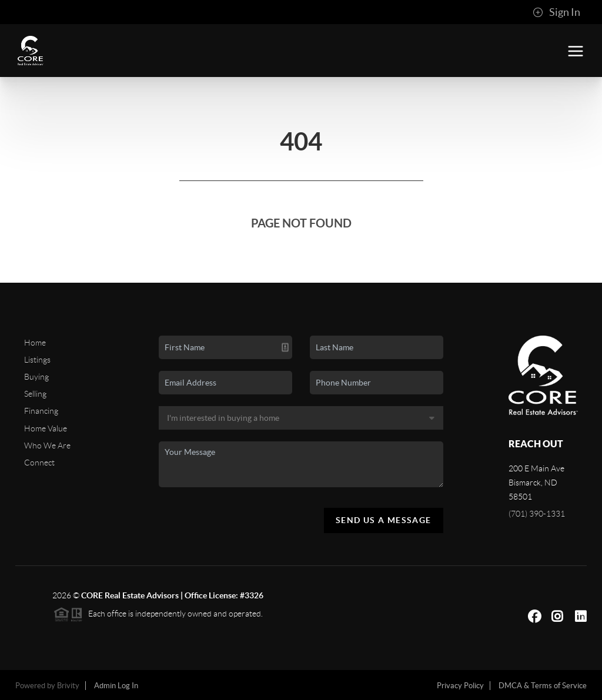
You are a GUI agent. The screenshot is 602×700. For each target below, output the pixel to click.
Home (35, 343)
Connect (39, 463)
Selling (35, 394)
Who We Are (47, 446)
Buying (36, 377)
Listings (37, 360)
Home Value (46, 428)
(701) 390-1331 (537, 514)
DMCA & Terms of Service (543, 686)
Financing (41, 411)
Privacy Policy (460, 686)
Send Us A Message (384, 520)
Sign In (556, 12)
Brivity (68, 686)
